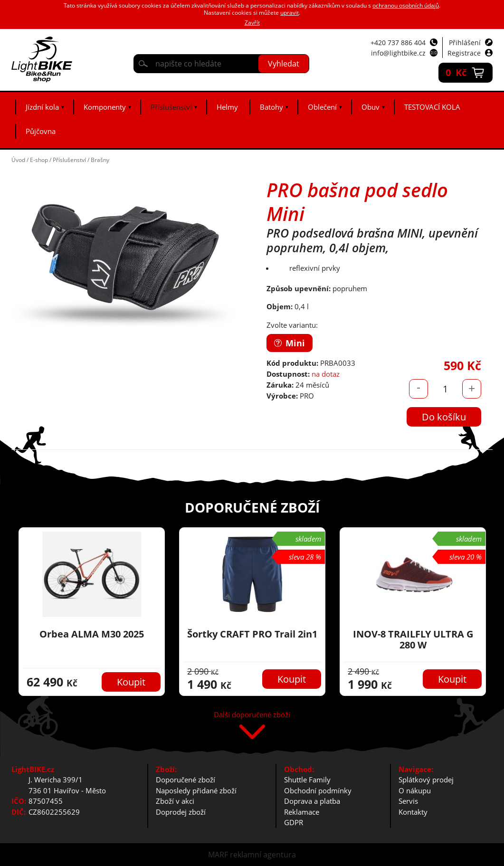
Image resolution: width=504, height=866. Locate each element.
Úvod (18, 160)
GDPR (294, 822)
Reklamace (302, 812)
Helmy (227, 107)
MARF (218, 855)
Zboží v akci (175, 801)
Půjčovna (41, 131)
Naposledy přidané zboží (196, 790)
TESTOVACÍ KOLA (432, 107)
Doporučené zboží (185, 780)
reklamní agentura (263, 855)
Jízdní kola (42, 107)
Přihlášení (465, 43)
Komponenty (105, 107)
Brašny (100, 160)
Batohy (271, 107)
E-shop (39, 160)
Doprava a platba (312, 801)
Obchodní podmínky (318, 790)
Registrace (464, 53)
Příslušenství (171, 107)
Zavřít (252, 23)
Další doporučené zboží (252, 715)
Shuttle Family (307, 780)
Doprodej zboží (181, 812)
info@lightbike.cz (398, 53)
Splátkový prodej (426, 780)
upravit (290, 13)
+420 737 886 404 (398, 43)
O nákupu (415, 790)
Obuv (371, 107)
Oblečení (322, 107)
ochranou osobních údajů (406, 5)
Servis (408, 801)
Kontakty (413, 812)
